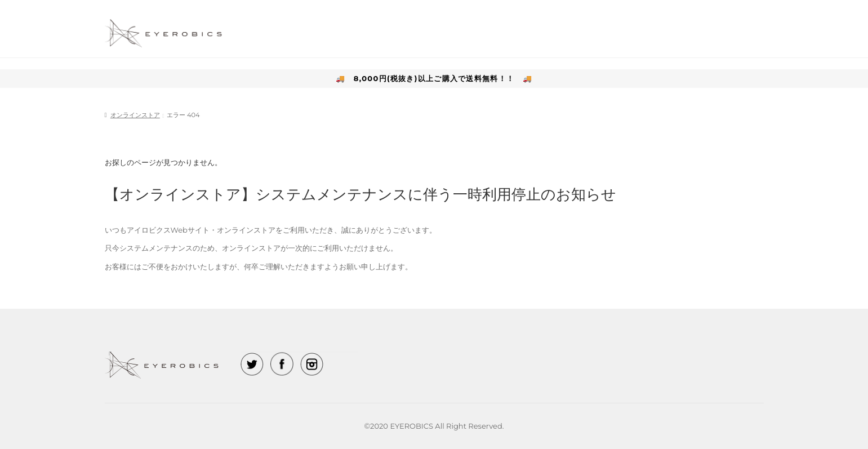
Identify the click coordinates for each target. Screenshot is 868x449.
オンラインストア (135, 115)
